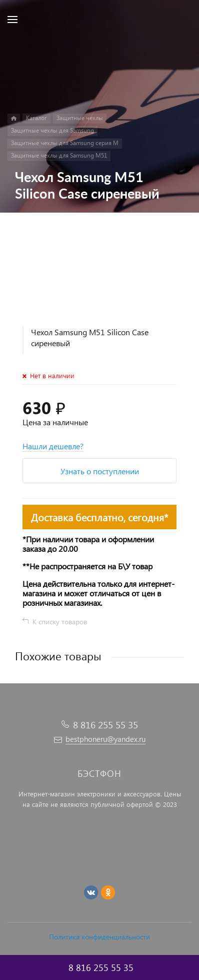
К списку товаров (60, 622)
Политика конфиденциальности (99, 937)
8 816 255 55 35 (105, 725)
